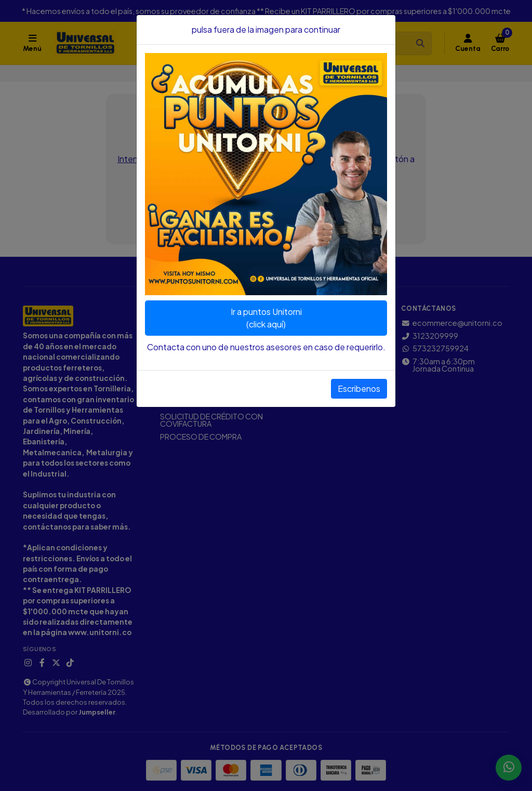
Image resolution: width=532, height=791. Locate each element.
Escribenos (359, 388)
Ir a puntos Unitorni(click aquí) (266, 318)
